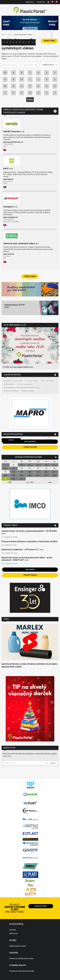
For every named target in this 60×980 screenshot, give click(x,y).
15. (6, 472)
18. (30, 472)
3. (22, 465)
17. (22, 472)
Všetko (11, 440)
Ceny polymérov (17, 42)
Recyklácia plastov (28, 391)
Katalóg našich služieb (18, 946)
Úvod (3, 35)
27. (46, 475)
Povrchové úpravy (31, 381)
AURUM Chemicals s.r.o (14, 132)
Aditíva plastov (9, 384)
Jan (50, 482)
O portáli (12, 930)
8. (6, 468)
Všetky (30, 100)
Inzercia (14, 42)
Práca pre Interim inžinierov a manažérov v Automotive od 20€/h (29, 541)
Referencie (13, 933)
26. (38, 475)
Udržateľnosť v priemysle (13, 381)
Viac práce (30, 570)
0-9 (5, 73)
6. (46, 465)
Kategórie (7, 42)
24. (22, 475)
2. (14, 465)
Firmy (10, 42)
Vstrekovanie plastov (25, 384)
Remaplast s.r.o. (10, 207)
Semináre (29, 42)
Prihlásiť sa (41, 2)
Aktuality (23, 42)
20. (46, 472)
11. (30, 468)
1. (6, 465)
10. (22, 468)
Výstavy (26, 42)
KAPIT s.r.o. (8, 169)
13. (46, 468)
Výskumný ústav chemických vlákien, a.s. (21, 243)
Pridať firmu (49, 41)
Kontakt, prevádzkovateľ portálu (21, 958)
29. (6, 479)
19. (38, 472)
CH (22, 79)
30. (14, 479)
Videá (32, 42)
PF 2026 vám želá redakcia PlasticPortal (18, 367)
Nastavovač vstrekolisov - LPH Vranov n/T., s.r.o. (23, 550)
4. (30, 465)
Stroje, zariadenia (47, 381)
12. (38, 468)
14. (54, 468)
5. (38, 465)
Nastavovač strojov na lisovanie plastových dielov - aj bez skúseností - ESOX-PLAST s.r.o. (27, 559)
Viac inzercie (30, 442)
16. (14, 472)
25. (30, 475)
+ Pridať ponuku (30, 575)
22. (6, 475)
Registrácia (30, 2)
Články (20, 42)
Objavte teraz (41, 906)
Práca (35, 42)
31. (22, 479)
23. (14, 475)
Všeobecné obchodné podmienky (22, 971)
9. (14, 468)
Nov (10, 482)
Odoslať (51, 763)
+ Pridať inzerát (30, 447)
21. (54, 472)
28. (54, 475)
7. (54, 465)
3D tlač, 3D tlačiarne (11, 391)
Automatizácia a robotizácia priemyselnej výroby (22, 388)
